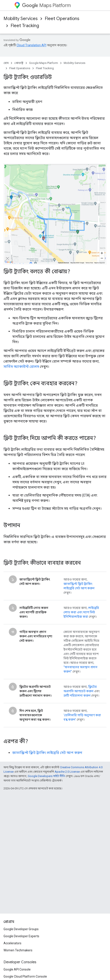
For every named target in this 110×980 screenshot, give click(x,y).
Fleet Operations (62, 19)
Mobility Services (21, 19)
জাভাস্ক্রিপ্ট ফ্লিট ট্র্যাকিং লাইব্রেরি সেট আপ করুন (47, 753)
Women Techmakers (18, 950)
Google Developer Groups (21, 929)
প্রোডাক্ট (19, 63)
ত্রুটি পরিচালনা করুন (77, 695)
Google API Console (17, 969)
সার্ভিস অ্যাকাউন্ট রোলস (21, 367)
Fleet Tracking (25, 26)
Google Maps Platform (44, 63)
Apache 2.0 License (67, 772)
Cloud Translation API (31, 45)
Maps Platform (46, 5)
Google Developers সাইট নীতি (46, 776)
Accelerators (12, 943)
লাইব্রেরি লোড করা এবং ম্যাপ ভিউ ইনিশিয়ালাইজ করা (81, 612)
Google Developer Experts (21, 936)
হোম (6, 63)
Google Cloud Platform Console (25, 976)
